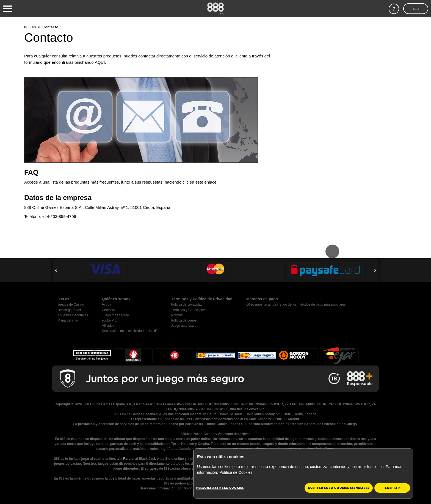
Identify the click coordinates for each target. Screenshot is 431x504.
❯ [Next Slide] (375, 270)
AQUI (100, 62)
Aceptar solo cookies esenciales (339, 488)
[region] (303, 474)
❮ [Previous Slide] (56, 270)
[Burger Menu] (7, 9)
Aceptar (392, 488)
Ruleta (128, 459)
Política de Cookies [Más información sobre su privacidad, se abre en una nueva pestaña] (236, 472)
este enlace (206, 182)
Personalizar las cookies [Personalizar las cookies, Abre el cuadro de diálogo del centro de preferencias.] (220, 488)
